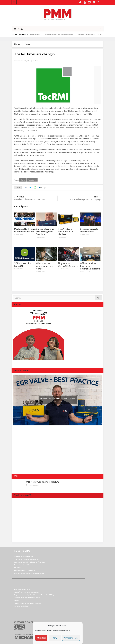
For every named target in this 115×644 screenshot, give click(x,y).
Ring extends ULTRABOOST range (68, 265)
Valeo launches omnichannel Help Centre (45, 266)
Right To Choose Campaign (22, 589)
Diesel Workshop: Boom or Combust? (36, 198)
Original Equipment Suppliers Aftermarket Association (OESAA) (34, 595)
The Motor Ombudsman (21, 606)
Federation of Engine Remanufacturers (26, 559)
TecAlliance (32, 180)
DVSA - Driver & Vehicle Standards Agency (27, 603)
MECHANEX (18, 568)
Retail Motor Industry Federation (24, 570)
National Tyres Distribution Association (26, 592)
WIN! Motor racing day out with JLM (42, 482)
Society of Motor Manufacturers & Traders (27, 598)
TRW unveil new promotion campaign (79, 198)
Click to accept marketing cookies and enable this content (57, 400)
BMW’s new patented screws (89, 35)
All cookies (41, 638)
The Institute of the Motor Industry (25, 565)
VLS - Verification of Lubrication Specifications (29, 573)
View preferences (71, 638)
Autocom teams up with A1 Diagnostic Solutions (62, 35)
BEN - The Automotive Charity (24, 556)
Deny (55, 638)
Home (17, 44)
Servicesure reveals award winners (89, 230)
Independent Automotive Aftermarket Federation (29, 562)
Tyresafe (17, 600)
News (28, 44)
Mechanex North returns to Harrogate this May (29, 35)
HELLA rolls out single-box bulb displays (65, 232)
